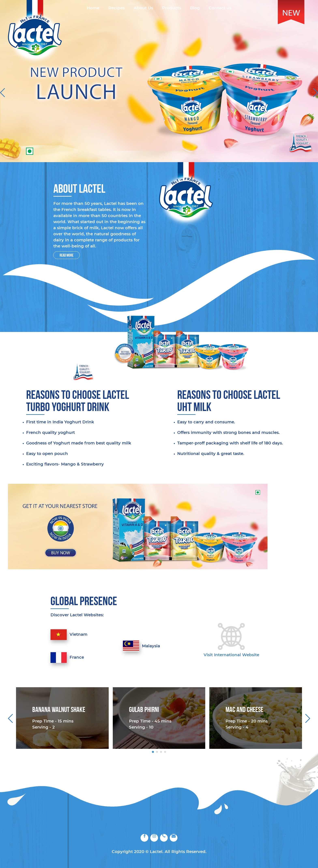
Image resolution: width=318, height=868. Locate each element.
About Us (143, 8)
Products (172, 8)
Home (93, 8)
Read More (67, 255)
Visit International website (231, 655)
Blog (195, 8)
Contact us (220, 8)
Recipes (117, 8)
